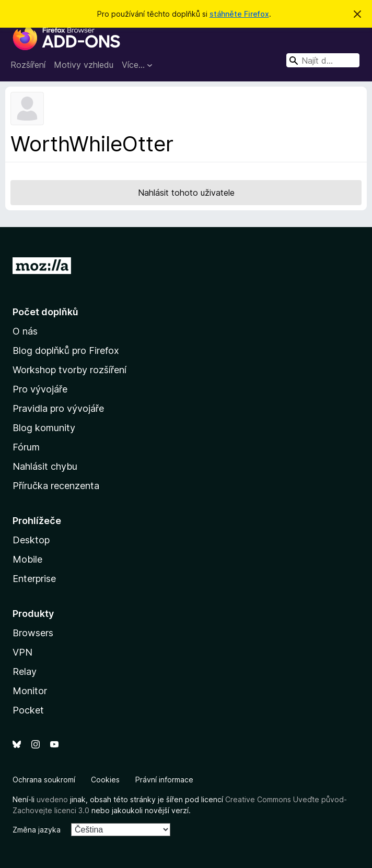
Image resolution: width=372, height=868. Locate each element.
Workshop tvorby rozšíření (69, 370)
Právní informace (164, 780)
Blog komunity (44, 428)
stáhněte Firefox (239, 14)
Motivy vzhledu (84, 65)
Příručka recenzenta (56, 486)
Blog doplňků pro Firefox (66, 350)
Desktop (31, 540)
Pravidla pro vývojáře (58, 408)
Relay (25, 671)
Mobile (27, 559)
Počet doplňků (45, 312)
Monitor (30, 691)
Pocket (28, 710)
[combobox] (323, 60)
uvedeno (53, 799)
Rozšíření (28, 65)
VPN (22, 652)
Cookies (105, 780)
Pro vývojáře (40, 389)
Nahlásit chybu (45, 466)
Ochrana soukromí (44, 780)
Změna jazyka (37, 830)
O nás (25, 331)
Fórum (26, 447)
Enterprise (34, 579)
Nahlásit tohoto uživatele (186, 193)
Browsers (33, 633)
